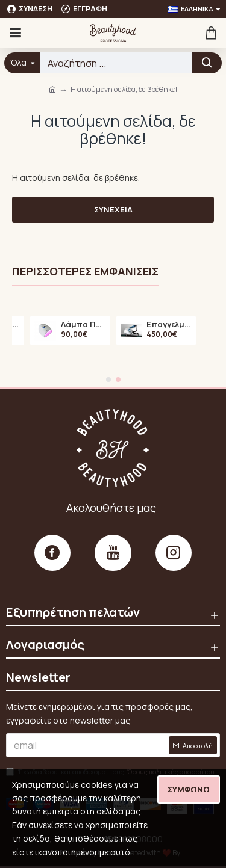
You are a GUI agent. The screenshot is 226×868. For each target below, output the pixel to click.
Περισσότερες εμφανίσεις (85, 272)
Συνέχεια (113, 209)
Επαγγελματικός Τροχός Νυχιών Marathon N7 (169, 324)
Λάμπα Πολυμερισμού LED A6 (83, 324)
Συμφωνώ (189, 789)
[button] (108, 380)
